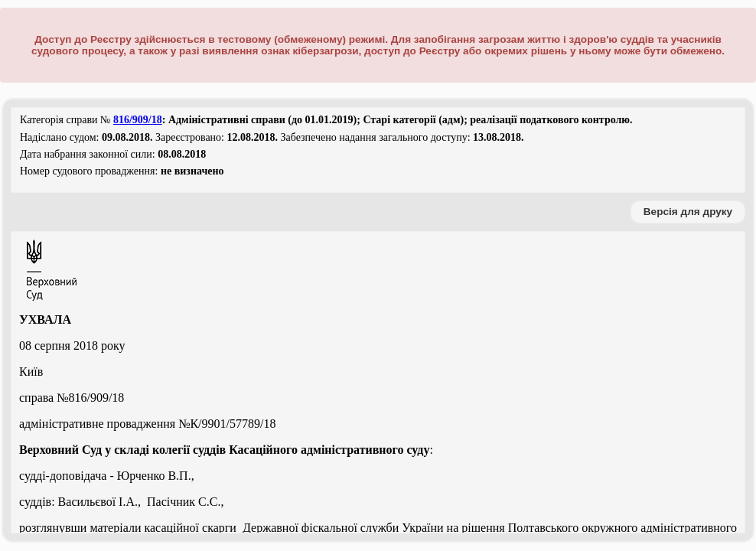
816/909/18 (138, 120)
